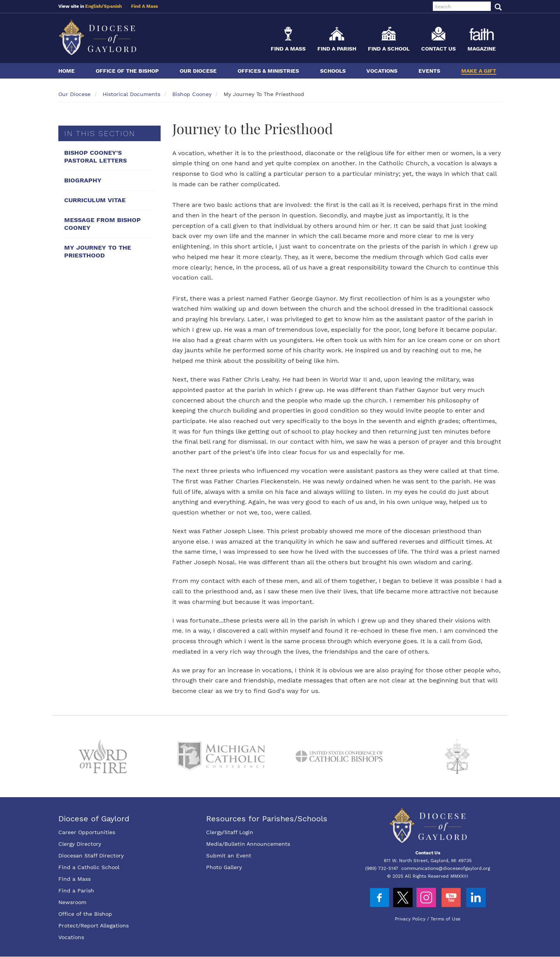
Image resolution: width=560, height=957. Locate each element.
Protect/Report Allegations (94, 926)
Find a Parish (337, 49)
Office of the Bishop (127, 71)
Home (66, 71)
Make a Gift (479, 71)
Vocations (382, 71)
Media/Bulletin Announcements (248, 844)
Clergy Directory (80, 844)
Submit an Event (229, 856)
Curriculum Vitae (95, 200)
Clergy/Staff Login (230, 832)
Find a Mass (288, 49)
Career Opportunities (87, 832)
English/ (94, 6)
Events (429, 71)
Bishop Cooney (192, 94)
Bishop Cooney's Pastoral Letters (95, 157)
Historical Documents (131, 94)
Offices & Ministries (268, 71)
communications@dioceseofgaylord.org (446, 868)
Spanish (113, 6)
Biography (83, 180)
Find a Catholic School (89, 867)
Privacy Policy (410, 919)
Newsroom (72, 902)
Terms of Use (445, 919)
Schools (333, 71)
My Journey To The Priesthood (98, 251)
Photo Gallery (224, 867)
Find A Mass (144, 6)
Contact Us (438, 49)
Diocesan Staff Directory (91, 856)
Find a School (389, 49)
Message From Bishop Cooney (102, 224)
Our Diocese (198, 71)
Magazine (482, 49)
